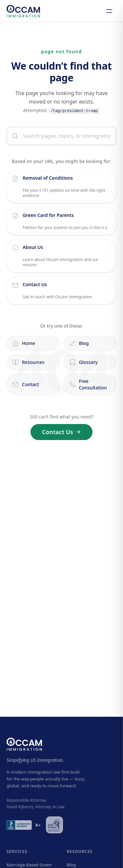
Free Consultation (88, 384)
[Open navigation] (109, 11)
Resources (28, 362)
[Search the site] (61, 136)
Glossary (83, 362)
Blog (79, 343)
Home (24, 343)
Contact (26, 385)
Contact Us (61, 432)
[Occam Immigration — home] (23, 11)
